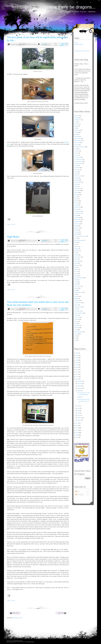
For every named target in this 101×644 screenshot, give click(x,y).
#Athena (76, 132)
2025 (77, 355)
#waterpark (77, 326)
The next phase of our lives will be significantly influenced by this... (37, 39)
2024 (77, 358)
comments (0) (44, 44)
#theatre (76, 305)
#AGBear (77, 124)
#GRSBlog (77, 217)
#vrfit (76, 323)
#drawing (76, 180)
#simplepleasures (78, 292)
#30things (77, 118)
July (78, 406)
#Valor (76, 315)
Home (76, 42)
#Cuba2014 (77, 170)
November (80, 384)
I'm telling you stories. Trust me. (82, 51)
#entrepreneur (78, 188)
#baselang (77, 136)
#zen (75, 340)
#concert (76, 155)
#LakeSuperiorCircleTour (80, 236)
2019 (77, 370)
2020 (77, 367)
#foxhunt (76, 205)
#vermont (77, 319)
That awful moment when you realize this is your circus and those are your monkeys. (38, 303)
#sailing (76, 282)
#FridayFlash (77, 207)
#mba (76, 242)
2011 (77, 430)
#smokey (76, 296)
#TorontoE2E (77, 311)
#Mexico (76, 247)
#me (75, 244)
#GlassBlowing (78, 211)
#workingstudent (78, 332)
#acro (76, 122)
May (78, 411)
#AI (75, 128)
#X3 (75, 336)
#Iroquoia (77, 232)
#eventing (77, 195)
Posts (77, 491)
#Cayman (77, 151)
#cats (76, 149)
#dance (76, 172)
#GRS (76, 215)
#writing (76, 334)
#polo (76, 267)
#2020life (77, 116)
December (80, 381)
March (79, 415)
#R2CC (76, 272)
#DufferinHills (78, 182)
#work (76, 330)
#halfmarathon (78, 220)
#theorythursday (78, 307)
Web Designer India (10, 642)
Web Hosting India (30, 642)
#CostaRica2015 (78, 159)
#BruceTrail (77, 143)
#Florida (76, 203)
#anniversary (77, 130)
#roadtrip (76, 276)
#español (76, 193)
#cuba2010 (77, 168)
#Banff (76, 134)
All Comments (80, 495)
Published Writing (79, 44)
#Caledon (77, 145)
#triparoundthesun (79, 313)
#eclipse (76, 184)
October (79, 386)
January (79, 420)
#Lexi (76, 238)
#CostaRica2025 (78, 163)
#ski (75, 294)
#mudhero (77, 251)
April (79, 413)
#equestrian (77, 190)
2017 (77, 374)
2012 (77, 428)
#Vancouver (77, 317)
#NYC (76, 259)
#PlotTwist (77, 265)
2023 (77, 360)
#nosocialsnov (78, 257)
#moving (76, 249)
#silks (76, 290)
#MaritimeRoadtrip (79, 240)
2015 (77, 379)
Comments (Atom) (18, 618)
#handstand (77, 222)
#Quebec (76, 269)
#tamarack (77, 301)
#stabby (76, 299)
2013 (77, 425)
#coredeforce (77, 157)
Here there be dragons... (71, 7)
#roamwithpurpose (79, 278)
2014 (77, 423)
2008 (77, 437)
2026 (77, 353)
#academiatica (78, 120)
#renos (13, 224)
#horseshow (77, 228)
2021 (77, 365)
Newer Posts (15, 613)
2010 (77, 433)
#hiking (76, 226)
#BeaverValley (78, 138)
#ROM (76, 280)
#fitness (76, 201)
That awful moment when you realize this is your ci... (83, 401)
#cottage (76, 166)
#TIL (76, 309)
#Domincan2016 (78, 176)
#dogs (76, 174)
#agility (76, 126)
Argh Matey (13, 237)
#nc (75, 253)
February (79, 418)
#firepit (76, 199)
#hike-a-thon (77, 224)
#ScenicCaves (78, 286)
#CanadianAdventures (80, 147)
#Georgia (76, 209)
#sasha (76, 284)
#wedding (77, 328)
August (79, 391)
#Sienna (76, 288)
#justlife (76, 234)
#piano (76, 263)
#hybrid (76, 230)
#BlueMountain (78, 141)
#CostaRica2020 (78, 161)
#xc (75, 338)
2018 (77, 372)
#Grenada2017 (78, 213)
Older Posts (61, 613)
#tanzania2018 (78, 303)
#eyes (13, 290)
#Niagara (76, 255)
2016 (77, 377)
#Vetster (76, 321)
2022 (77, 362)
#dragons (76, 178)
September (80, 388)
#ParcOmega (77, 261)
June (78, 408)
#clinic (76, 153)
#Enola (76, 186)
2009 (77, 435)
